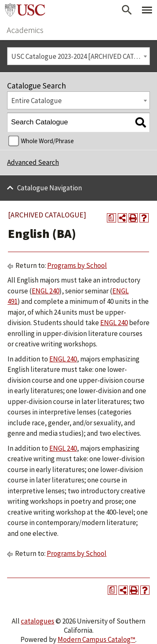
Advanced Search (33, 162)
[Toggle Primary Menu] (147, 10)
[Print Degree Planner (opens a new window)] (111, 218)
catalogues (38, 621)
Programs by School (77, 265)
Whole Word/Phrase (47, 141)
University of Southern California (25, 10)
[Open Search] (127, 10)
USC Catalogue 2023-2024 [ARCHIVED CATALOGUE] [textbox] (81, 56)
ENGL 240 (46, 291)
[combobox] (78, 56)
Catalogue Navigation (49, 188)
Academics (25, 30)
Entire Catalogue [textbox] (37, 101)
